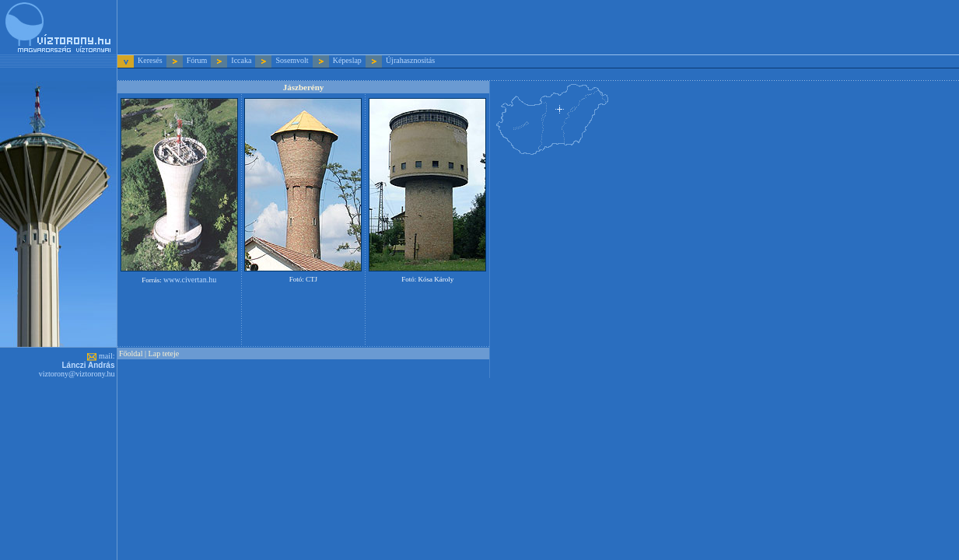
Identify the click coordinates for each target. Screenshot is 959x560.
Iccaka (241, 60)
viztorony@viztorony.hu (77, 374)
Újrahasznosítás (410, 60)
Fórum (197, 60)
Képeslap (347, 60)
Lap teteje (164, 353)
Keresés (151, 60)
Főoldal (131, 353)
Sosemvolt (292, 60)
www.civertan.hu (190, 280)
